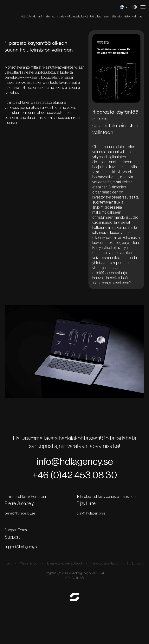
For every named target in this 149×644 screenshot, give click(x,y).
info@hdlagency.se (74, 464)
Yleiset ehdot (34, 567)
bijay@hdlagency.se (92, 517)
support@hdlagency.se (24, 551)
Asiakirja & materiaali (41, 16)
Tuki (12, 567)
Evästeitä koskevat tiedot (73, 567)
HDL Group (75, 572)
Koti (22, 16)
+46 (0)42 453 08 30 (75, 479)
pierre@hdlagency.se (23, 517)
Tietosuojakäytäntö (116, 567)
